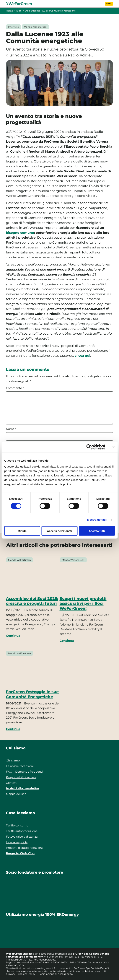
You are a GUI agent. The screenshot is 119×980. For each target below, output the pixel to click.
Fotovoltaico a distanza (22, 837)
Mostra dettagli (97, 520)
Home (9, 11)
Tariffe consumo (17, 825)
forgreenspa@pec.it (45, 960)
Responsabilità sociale (21, 777)
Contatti (12, 783)
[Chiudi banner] (113, 447)
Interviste (13, 27)
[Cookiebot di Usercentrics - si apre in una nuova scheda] (89, 447)
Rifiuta (22, 531)
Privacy (11, 974)
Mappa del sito (16, 794)
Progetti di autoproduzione (25, 848)
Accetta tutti (97, 531)
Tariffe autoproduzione (22, 831)
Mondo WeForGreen (35, 27)
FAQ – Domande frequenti (24, 772)
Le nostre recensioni (20, 766)
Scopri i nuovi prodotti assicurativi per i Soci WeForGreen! (83, 603)
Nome (11, 429)
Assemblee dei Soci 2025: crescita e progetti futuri (32, 601)
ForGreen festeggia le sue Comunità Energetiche (32, 694)
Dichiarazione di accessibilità (55, 974)
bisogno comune (20, 233)
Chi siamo (13, 760)
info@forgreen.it (16, 960)
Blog (19, 11)
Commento (15, 388)
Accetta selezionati (60, 531)
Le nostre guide (17, 842)
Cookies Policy (26, 974)
